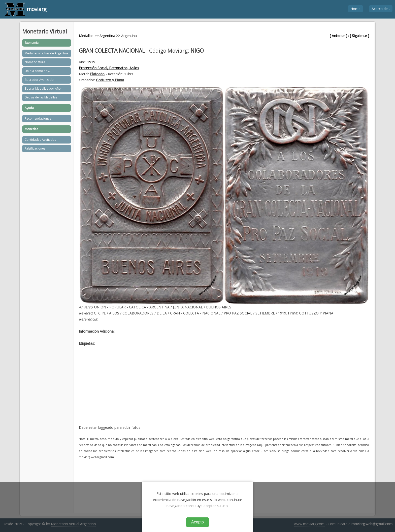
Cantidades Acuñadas (40, 140)
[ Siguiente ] (359, 36)
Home (355, 9)
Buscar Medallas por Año (43, 88)
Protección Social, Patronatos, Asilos (109, 68)
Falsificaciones (35, 148)
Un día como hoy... (38, 71)
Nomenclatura (35, 62)
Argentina (107, 36)
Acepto (197, 522)
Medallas (86, 36)
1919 (91, 62)
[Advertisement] (224, 389)
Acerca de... (381, 9)
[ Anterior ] (338, 36)
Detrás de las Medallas (41, 97)
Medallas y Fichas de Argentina (47, 53)
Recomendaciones (38, 118)
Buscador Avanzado (39, 80)
